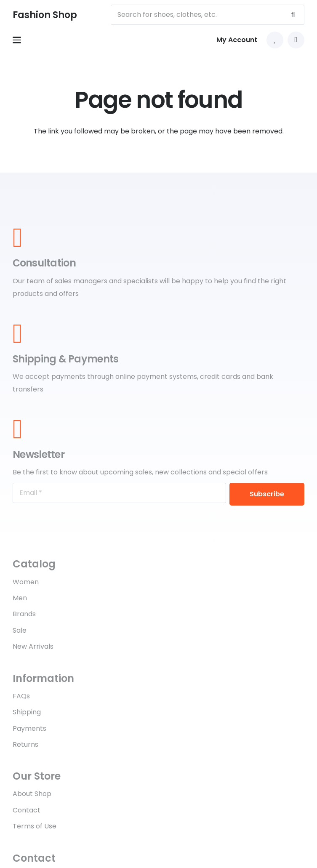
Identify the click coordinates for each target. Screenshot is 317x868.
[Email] (119, 493)
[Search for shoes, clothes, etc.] (208, 15)
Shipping (27, 712)
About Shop (32, 794)
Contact (27, 810)
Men (20, 598)
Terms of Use (35, 826)
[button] (17, 40)
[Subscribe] (267, 494)
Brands (24, 614)
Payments (29, 728)
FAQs (21, 696)
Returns (25, 744)
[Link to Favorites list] (275, 40)
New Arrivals (33, 646)
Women (26, 582)
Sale (20, 630)
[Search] (293, 15)
